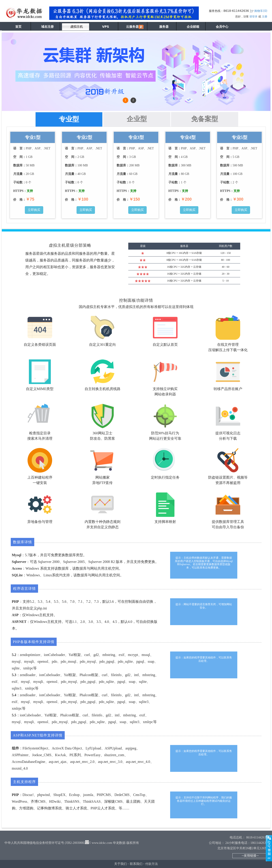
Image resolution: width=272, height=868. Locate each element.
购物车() (261, 11)
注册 (265, 17)
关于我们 (120, 864)
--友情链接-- (250, 855)
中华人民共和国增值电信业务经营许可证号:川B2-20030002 (45, 843)
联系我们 (136, 864)
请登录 (253, 17)
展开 (269, 848)
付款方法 (152, 864)
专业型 (69, 119)
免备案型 (205, 119)
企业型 (137, 119)
